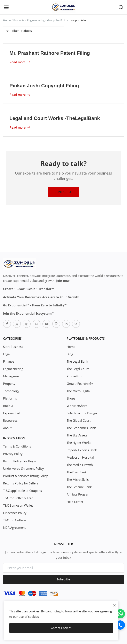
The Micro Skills (78, 480)
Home (7, 20)
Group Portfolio (57, 20)
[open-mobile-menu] (6, 7)
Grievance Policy (15, 513)
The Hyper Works (79, 443)
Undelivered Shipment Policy (23, 468)
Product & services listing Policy (25, 476)
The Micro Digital (79, 391)
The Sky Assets (77, 435)
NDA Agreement (14, 528)
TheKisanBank (77, 472)
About (7, 428)
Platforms (10, 398)
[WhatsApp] (120, 614)
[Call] (120, 625)
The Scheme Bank (79, 487)
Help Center (75, 502)
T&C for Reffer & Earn (18, 498)
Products (19, 20)
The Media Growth (80, 465)
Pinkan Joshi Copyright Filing (44, 86)
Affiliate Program (79, 494)
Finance (9, 361)
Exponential (11, 413)
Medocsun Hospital (80, 457)
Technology (11, 391)
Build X (8, 406)
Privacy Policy (13, 454)
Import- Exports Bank (82, 450)
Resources (10, 420)
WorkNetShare (77, 406)
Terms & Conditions (17, 446)
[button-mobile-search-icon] (121, 7)
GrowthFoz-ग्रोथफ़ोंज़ (80, 384)
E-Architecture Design (82, 413)
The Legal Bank (77, 361)
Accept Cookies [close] (61, 628)
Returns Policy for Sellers (21, 483)
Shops (71, 398)
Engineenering (36, 20)
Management (12, 376)
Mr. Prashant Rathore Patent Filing (50, 53)
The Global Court (79, 420)
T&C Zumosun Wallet (18, 505)
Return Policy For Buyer (20, 461)
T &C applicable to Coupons (22, 491)
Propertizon (75, 376)
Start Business (13, 347)
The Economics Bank (81, 428)
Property (9, 384)
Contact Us (63, 192)
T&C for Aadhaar (15, 520)
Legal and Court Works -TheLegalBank (55, 118)
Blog (70, 354)
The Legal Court (78, 369)
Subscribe (63, 579)
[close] (114, 605)
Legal (7, 354)
